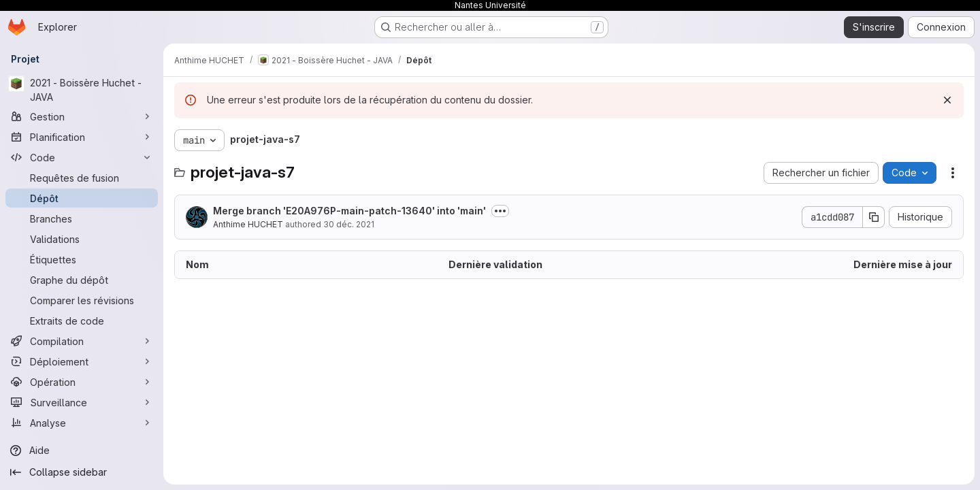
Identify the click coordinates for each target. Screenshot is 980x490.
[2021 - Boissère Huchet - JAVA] (82, 90)
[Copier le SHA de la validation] (874, 217)
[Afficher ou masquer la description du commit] (500, 211)
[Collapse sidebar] (82, 472)
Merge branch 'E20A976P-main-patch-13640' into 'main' (349, 211)
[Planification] (82, 137)
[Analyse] (82, 423)
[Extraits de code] (82, 321)
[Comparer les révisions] (82, 300)
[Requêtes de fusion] (82, 178)
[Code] (82, 157)
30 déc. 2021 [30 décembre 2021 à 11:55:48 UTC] (349, 224)
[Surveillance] (82, 402)
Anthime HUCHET (248, 224)
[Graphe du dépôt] (82, 280)
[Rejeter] (947, 100)
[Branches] (82, 218)
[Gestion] (82, 116)
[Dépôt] (82, 198)
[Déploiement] (82, 361)
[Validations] (82, 239)
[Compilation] (82, 341)
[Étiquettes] (82, 259)
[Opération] (82, 382)
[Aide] (82, 451)
